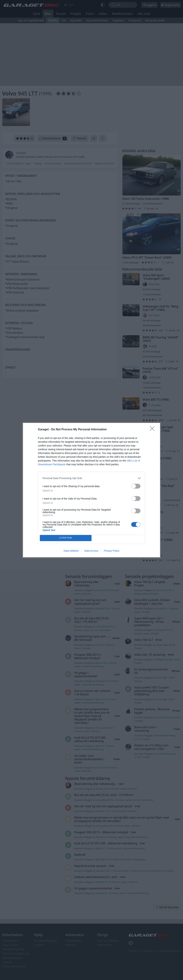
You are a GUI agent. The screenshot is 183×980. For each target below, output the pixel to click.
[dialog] (91, 490)
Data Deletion (71, 551)
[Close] (153, 430)
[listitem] (91, 478)
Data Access (91, 551)
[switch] (136, 486)
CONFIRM (66, 538)
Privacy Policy (112, 551)
